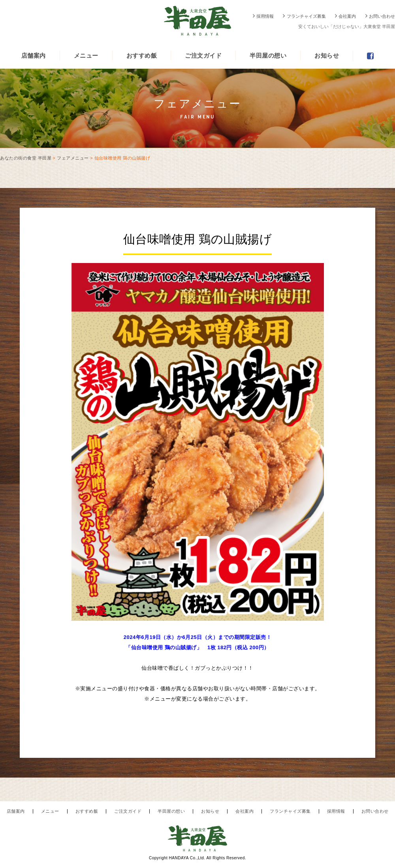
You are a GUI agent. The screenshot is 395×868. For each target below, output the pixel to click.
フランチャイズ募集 (306, 16)
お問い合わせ (382, 16)
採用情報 (265, 16)
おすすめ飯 (142, 55)
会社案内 (347, 16)
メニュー (86, 55)
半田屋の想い (268, 55)
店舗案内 (34, 55)
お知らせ (327, 55)
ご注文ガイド (203, 55)
